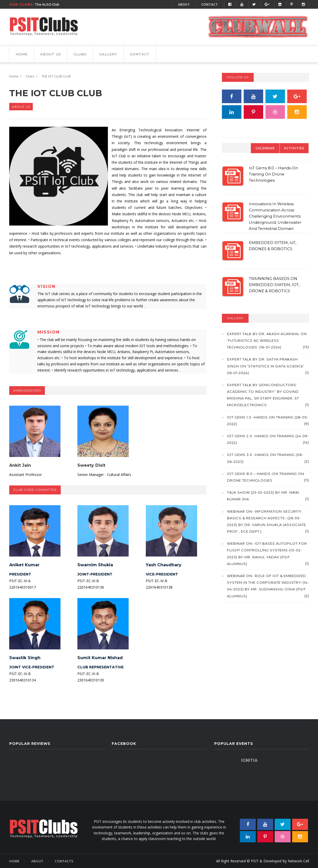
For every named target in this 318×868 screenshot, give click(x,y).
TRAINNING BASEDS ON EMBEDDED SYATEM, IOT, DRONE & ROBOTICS (274, 285)
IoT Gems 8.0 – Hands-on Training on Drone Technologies (273, 174)
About (184, 4)
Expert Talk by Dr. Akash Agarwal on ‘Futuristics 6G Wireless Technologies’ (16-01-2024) (267, 340)
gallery (108, 54)
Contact (210, 4)
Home (22, 54)
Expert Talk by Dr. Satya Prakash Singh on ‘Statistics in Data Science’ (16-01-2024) (266, 366)
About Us (51, 54)
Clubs (80, 54)
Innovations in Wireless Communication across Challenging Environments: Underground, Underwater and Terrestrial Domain (275, 216)
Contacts (64, 861)
